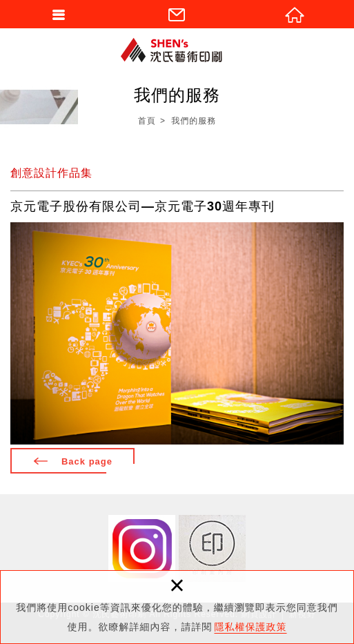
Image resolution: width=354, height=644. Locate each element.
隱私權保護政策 (251, 627)
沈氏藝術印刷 (177, 50)
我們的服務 (194, 121)
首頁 (147, 121)
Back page (87, 461)
